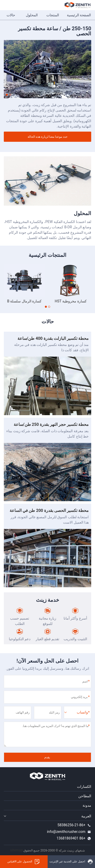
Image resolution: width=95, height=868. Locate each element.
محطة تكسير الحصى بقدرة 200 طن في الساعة (49, 510)
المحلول (32, 15)
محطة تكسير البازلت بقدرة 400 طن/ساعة (53, 338)
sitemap (16, 850)
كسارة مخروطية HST (71, 301)
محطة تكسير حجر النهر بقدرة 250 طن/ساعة (51, 424)
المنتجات (53, 15)
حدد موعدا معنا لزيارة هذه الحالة (48, 137)
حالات (11, 15)
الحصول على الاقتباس (24, 862)
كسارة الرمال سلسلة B (24, 301)
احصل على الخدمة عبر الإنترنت (71, 862)
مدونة (87, 805)
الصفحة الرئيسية (79, 15)
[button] (10, 95)
